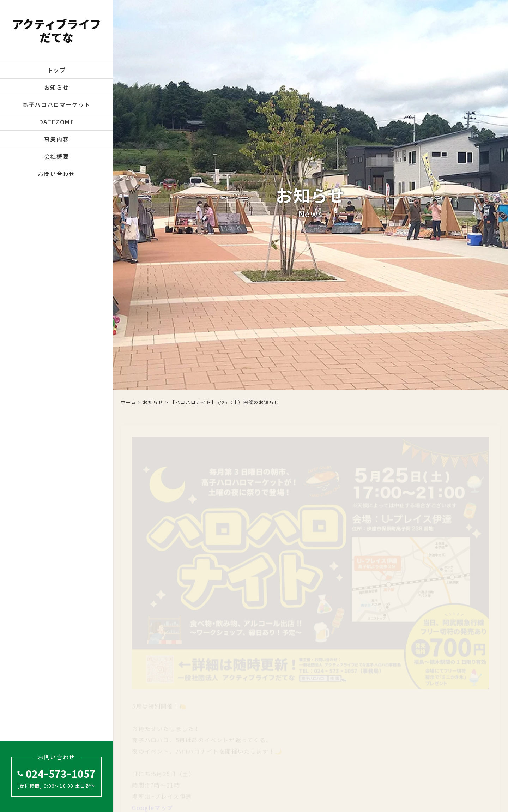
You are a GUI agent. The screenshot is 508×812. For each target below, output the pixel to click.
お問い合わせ (56, 174)
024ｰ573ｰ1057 (56, 774)
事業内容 (56, 139)
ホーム (128, 402)
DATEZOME (57, 122)
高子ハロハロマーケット (56, 104)
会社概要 (56, 156)
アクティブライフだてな (56, 31)
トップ (57, 70)
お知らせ (56, 87)
